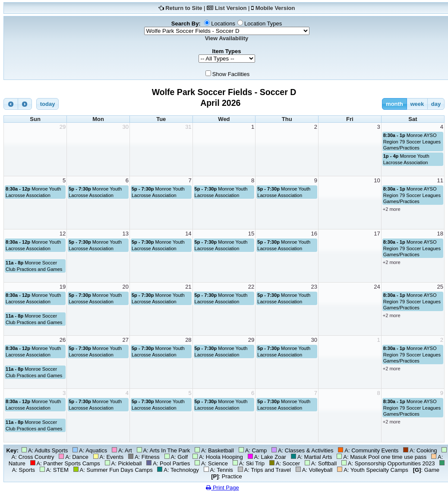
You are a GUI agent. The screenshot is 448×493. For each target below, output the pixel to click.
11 (440, 180)
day (436, 104)
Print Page (222, 488)
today (48, 104)
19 (63, 287)
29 (63, 127)
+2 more (392, 209)
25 (440, 287)
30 (125, 127)
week (417, 104)
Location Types (263, 24)
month (394, 104)
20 (125, 287)
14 (188, 234)
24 (377, 287)
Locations (223, 24)
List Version (231, 8)
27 (125, 340)
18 (440, 234)
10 (377, 180)
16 (314, 234)
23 (314, 287)
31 (188, 127)
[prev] (11, 104)
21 (188, 287)
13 (125, 234)
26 (63, 340)
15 (251, 234)
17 (377, 234)
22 (251, 287)
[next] (25, 104)
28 (188, 340)
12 (63, 234)
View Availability (227, 38)
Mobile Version (275, 8)
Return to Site (184, 8)
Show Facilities (231, 74)
